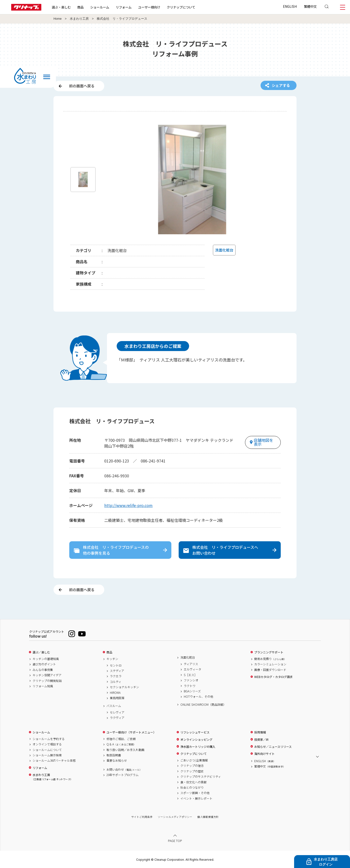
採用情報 (260, 732)
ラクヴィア (117, 718)
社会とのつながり (192, 787)
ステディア (117, 671)
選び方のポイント (44, 664)
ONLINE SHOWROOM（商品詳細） (203, 705)
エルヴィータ (192, 669)
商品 (109, 652)
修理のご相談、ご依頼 (121, 739)
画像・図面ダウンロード (270, 670)
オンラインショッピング (196, 740)
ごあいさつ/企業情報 (194, 760)
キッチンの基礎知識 (46, 659)
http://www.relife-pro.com (128, 505)
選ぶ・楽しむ (61, 7)
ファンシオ (191, 680)
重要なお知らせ (117, 760)
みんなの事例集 (43, 670)
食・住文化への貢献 (193, 782)
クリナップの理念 (192, 766)
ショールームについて (47, 750)
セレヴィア (117, 712)
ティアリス (191, 664)
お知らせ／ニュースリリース (273, 747)
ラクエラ (116, 676)
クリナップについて (181, 7)
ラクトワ (190, 686)
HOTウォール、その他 (198, 696)
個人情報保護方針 (208, 817)
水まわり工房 (79, 19)
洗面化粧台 (188, 657)
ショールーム (100, 7)
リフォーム (124, 7)
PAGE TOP (175, 841)
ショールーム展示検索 (47, 755)
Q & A (121, 744)
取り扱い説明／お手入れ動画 (125, 750)
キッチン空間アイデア (47, 675)
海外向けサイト (264, 754)
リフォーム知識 (43, 686)
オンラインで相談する (47, 744)
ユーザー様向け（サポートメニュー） (131, 732)
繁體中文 (310, 6)
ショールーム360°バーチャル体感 (54, 760)
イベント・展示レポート (196, 798)
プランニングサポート (269, 652)
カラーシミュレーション (270, 664)
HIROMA (115, 693)
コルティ (116, 682)
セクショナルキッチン (124, 687)
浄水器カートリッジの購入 (198, 747)
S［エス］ (190, 675)
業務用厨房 (117, 698)
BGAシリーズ (192, 691)
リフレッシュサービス (195, 732)
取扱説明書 (114, 755)
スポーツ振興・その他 (195, 793)
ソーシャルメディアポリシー (175, 817)
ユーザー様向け (149, 7)
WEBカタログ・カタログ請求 (273, 677)
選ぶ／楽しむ (41, 652)
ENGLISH (290, 6)
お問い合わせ (124, 769)
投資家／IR (261, 740)
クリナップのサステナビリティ (201, 777)
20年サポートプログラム (122, 775)
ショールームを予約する (49, 739)
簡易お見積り (270, 659)
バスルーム (114, 706)
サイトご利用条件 (142, 817)
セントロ (116, 665)
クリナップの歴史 (192, 771)
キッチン (112, 659)
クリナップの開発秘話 (47, 681)
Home (58, 19)
